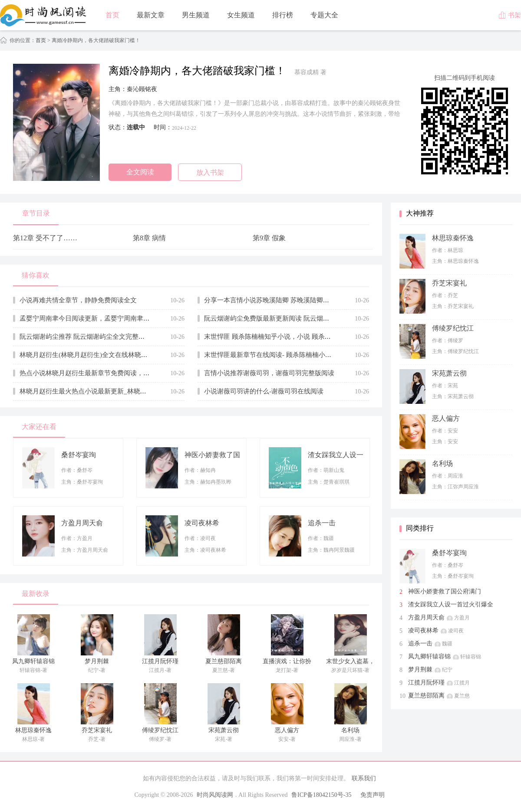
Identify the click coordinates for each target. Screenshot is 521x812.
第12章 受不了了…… (45, 238)
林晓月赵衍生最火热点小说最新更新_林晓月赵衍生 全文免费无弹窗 (116, 391)
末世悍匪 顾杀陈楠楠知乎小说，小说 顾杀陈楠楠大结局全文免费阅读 (303, 337)
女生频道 (241, 15)
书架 (510, 15)
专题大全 (324, 15)
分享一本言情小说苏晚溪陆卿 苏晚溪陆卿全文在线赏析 (283, 300)
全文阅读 (140, 172)
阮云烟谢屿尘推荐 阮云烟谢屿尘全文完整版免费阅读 (95, 337)
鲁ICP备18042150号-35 (321, 795)
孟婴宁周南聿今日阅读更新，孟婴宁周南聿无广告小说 (98, 318)
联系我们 (364, 778)
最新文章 (151, 15)
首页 (112, 15)
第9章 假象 (269, 238)
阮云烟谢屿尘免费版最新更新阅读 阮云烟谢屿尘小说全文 (286, 318)
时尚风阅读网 (215, 795)
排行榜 (283, 15)
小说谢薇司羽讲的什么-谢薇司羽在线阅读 (264, 391)
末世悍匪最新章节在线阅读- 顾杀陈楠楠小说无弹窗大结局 (287, 355)
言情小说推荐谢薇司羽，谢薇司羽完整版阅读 (269, 373)
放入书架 (210, 172)
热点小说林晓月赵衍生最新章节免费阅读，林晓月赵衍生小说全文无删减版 (127, 373)
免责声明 (373, 795)
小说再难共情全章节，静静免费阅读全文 (78, 300)
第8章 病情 (149, 238)
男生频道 (196, 15)
